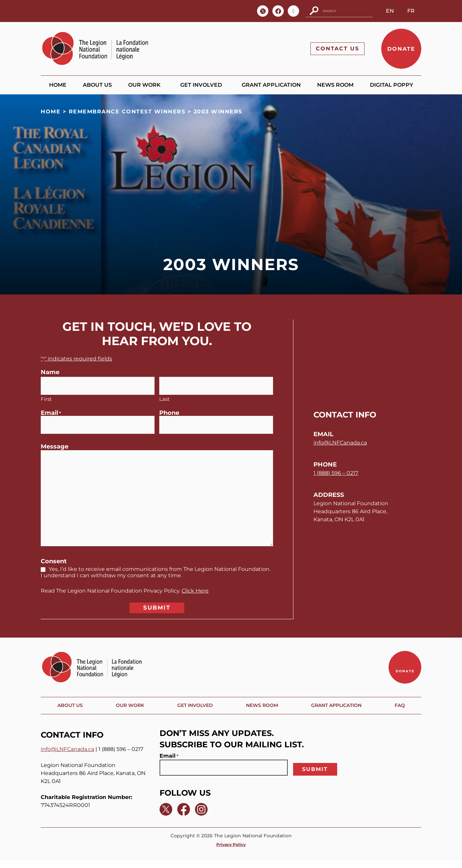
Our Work (146, 85)
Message (55, 443)
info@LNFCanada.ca (340, 444)
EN (390, 11)
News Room (335, 85)
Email (51, 411)
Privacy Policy (231, 852)
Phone (169, 411)
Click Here (195, 587)
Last (164, 397)
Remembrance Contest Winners (127, 112)
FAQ (401, 715)
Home (58, 85)
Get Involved (203, 85)
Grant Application (271, 85)
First (46, 397)
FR (411, 11)
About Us (97, 85)
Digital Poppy (392, 85)
